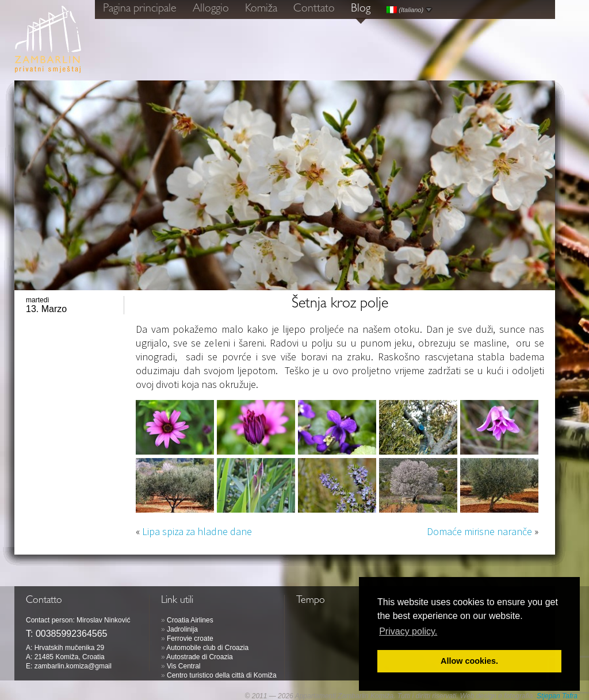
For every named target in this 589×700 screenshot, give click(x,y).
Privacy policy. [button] (408, 631)
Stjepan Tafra (557, 696)
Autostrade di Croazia (199, 657)
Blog (361, 9)
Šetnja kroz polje (340, 305)
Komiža (261, 9)
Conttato (314, 9)
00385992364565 (72, 634)
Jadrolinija (182, 629)
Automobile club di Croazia (207, 648)
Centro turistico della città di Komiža (222, 675)
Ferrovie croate (190, 639)
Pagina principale (140, 9)
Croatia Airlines (190, 620)
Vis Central (183, 666)
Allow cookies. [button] (469, 661)
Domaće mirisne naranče (479, 531)
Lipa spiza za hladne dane (197, 531)
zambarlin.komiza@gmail (73, 666)
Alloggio (211, 9)
